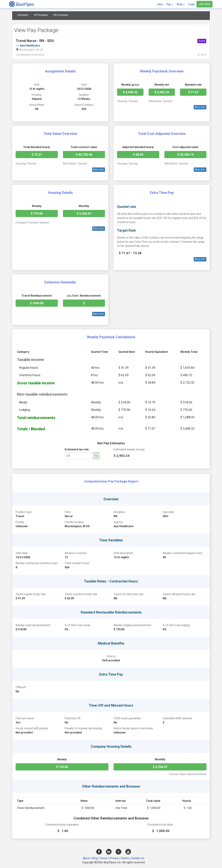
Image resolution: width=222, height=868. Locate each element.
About (86, 858)
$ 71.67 (193, 92)
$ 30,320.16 (185, 155)
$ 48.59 (138, 155)
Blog (95, 858)
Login (191, 4)
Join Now (204, 4)
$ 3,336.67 (84, 213)
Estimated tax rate (77, 449)
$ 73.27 (37, 155)
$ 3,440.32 (130, 92)
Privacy (114, 858)
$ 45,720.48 (84, 155)
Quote (202, 41)
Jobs (160, 4)
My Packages (61, 15)
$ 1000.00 (37, 303)
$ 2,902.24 (162, 92)
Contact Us (138, 858)
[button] (170, 4)
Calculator (23, 15)
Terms (104, 858)
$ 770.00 (37, 213)
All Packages (41, 15)
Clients (125, 858)
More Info (200, 107)
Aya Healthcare (30, 46)
